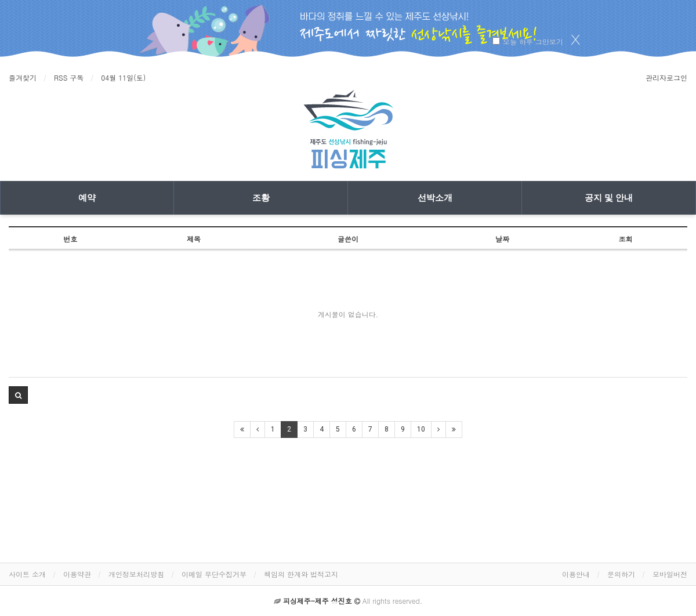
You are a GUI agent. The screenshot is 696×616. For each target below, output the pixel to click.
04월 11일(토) (123, 77)
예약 (87, 198)
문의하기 (621, 574)
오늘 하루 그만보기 (533, 41)
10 (421, 429)
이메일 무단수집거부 (214, 574)
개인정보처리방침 (136, 574)
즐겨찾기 (23, 77)
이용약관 (77, 574)
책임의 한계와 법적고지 (301, 574)
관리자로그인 (666, 77)
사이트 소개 (27, 574)
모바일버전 (670, 574)
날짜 (502, 239)
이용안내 (576, 574)
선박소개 (435, 198)
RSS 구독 (69, 77)
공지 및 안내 (609, 198)
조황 (261, 198)
